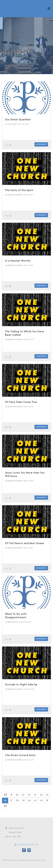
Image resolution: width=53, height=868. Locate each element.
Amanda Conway (40, 860)
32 (29, 795)
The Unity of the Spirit (19, 190)
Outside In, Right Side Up (21, 684)
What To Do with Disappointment (16, 616)
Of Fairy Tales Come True (21, 402)
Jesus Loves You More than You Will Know (25, 474)
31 (23, 795)
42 (42, 800)
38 (17, 800)
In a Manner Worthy (18, 261)
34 (41, 795)
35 (47, 795)
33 (35, 795)
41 (35, 800)
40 (29, 800)
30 (17, 795)
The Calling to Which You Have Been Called (25, 333)
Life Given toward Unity (20, 755)
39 (23, 800)
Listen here (41, 144)
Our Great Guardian (18, 119)
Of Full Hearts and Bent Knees (25, 543)
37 (11, 800)
